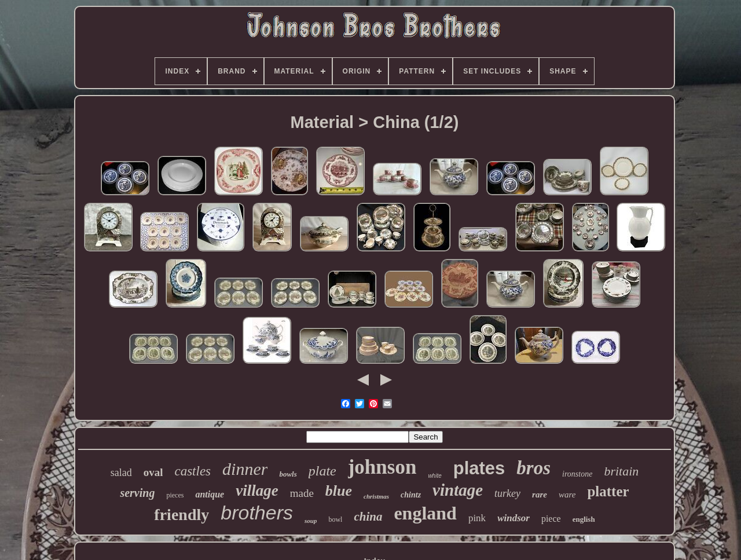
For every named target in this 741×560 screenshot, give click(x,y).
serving (137, 493)
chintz (411, 495)
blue (339, 491)
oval (153, 472)
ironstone (577, 474)
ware (567, 495)
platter (608, 491)
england (425, 513)
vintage (458, 490)
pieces (175, 495)
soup (311, 521)
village (257, 491)
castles (192, 471)
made (302, 493)
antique (210, 494)
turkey (507, 493)
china (368, 517)
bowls (288, 474)
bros (533, 468)
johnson (382, 467)
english (584, 519)
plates (479, 468)
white (434, 476)
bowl (335, 519)
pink (477, 518)
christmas (376, 496)
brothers (257, 513)
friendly (181, 515)
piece (551, 519)
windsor (513, 518)
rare (540, 495)
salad (121, 473)
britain (621, 471)
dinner (245, 469)
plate (322, 471)
